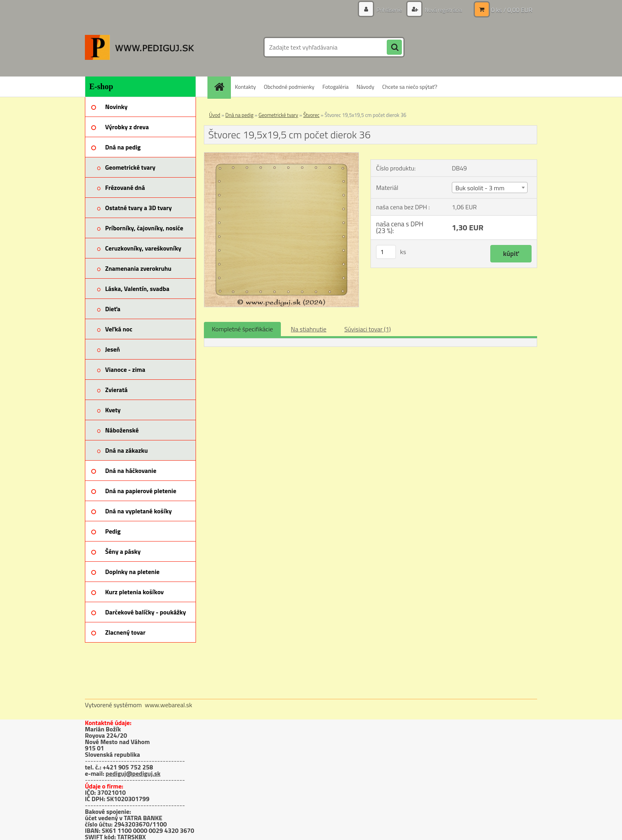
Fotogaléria (336, 87)
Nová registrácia (443, 10)
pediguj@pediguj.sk (133, 773)
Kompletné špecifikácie (242, 329)
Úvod (215, 115)
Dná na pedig (239, 115)
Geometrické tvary (278, 115)
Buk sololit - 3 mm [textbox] (480, 188)
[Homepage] (222, 87)
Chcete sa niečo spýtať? (410, 87)
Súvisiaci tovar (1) (368, 329)
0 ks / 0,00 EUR (512, 10)
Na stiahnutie (309, 329)
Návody (366, 87)
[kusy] (386, 252)
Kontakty (245, 87)
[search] (394, 48)
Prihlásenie (389, 10)
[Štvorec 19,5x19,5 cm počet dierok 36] (281, 156)
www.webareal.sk (169, 705)
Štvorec (311, 115)
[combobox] (490, 188)
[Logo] (139, 47)
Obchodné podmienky (289, 87)
